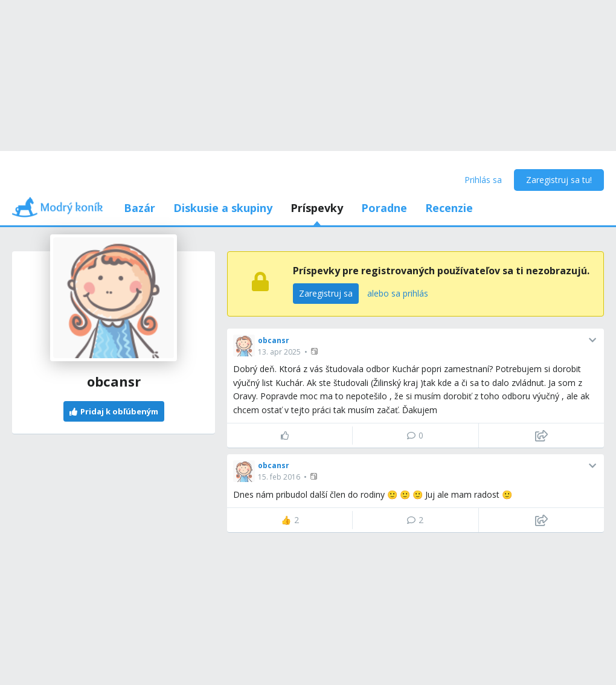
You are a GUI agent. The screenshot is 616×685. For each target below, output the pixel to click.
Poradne (384, 208)
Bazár (140, 208)
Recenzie (449, 208)
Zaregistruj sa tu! (559, 180)
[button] (316, 351)
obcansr (274, 340)
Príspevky (317, 208)
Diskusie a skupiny (223, 208)
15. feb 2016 (279, 477)
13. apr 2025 (279, 352)
